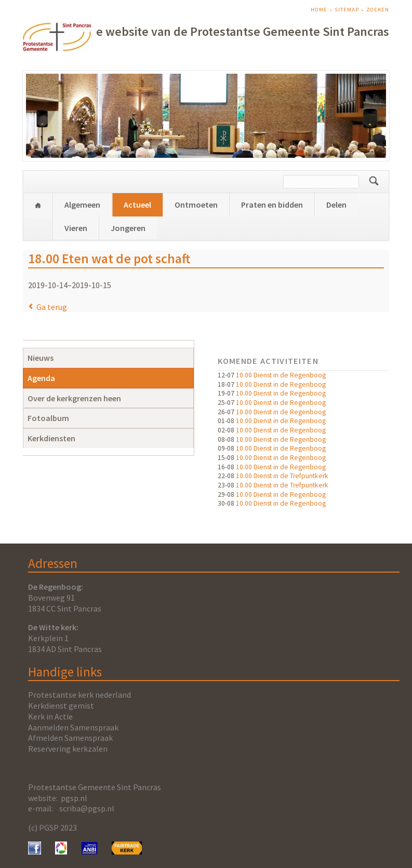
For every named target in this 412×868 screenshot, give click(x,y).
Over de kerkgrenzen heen (74, 398)
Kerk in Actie (50, 716)
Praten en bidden (272, 205)
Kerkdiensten (51, 438)
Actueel (137, 205)
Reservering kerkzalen (68, 749)
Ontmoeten (196, 205)
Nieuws (41, 358)
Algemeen (82, 205)
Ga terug (52, 307)
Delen (336, 205)
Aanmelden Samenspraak (73, 727)
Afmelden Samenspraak (70, 738)
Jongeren (128, 228)
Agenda (41, 378)
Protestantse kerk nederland (79, 695)
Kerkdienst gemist (61, 706)
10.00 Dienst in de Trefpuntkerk (282, 476)
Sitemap (347, 10)
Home (319, 10)
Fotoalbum (48, 418)
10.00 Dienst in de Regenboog (281, 375)
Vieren (76, 228)
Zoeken (378, 10)
